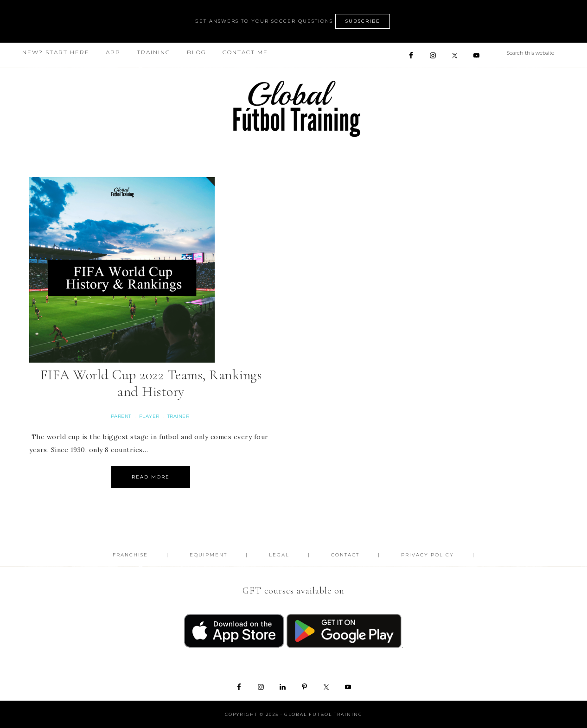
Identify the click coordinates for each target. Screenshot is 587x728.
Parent (121, 416)
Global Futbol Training (293, 109)
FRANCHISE (130, 555)
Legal (279, 555)
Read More (151, 477)
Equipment (208, 555)
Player (149, 416)
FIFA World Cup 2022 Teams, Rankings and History (151, 383)
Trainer (179, 416)
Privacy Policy (427, 555)
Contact (345, 555)
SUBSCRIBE (363, 21)
